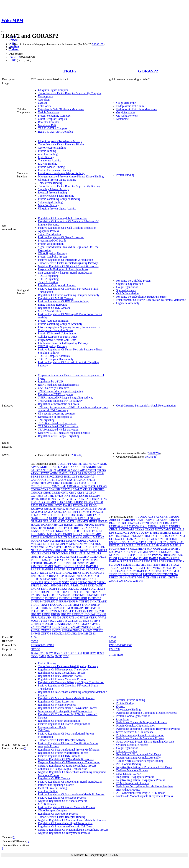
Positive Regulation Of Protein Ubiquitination (64, 724)
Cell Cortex (45, 106)
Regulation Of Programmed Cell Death (139, 754)
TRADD (102, 601)
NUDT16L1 (94, 553)
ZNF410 (65, 627)
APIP (171, 517)
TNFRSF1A (66, 598)
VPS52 (141, 577)
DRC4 (44, 499)
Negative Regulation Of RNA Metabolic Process (66, 759)
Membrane (122, 119)
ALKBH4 (161, 517)
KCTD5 (151, 542)
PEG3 (103, 557)
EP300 (35, 505)
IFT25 (122, 542)
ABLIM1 (77, 464)
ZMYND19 (126, 581)
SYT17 (68, 585)
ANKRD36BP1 (95, 467)
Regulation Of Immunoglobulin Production (63, 218)
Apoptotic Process (48, 231)
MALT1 (63, 537)
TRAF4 (140, 571)
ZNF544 (36, 630)
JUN (85, 528)
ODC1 (122, 555)
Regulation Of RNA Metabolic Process (60, 676)
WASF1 (35, 621)
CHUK (47, 493)
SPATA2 (83, 582)
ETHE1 (146, 536)
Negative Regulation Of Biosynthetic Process (64, 833)
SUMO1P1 (57, 585)
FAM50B (101, 509)
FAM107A (37, 509)
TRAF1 (35, 605)
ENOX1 (126, 536)
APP (177, 517)
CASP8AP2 (74, 480)
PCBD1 (137, 555)
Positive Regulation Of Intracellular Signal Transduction (70, 782)
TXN (83, 611)
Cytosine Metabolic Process (132, 745)
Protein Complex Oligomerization (136, 726)
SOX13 (48, 582)
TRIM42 (57, 608)
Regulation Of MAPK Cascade (56, 298)
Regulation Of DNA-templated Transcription (64, 669)
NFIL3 (64, 550)
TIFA (64, 592)
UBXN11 (101, 614)
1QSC (100, 653)
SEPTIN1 (141, 565)
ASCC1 (92, 470)
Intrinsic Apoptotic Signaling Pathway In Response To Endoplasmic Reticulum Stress (69, 329)
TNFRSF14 (85, 595)
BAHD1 (64, 473)
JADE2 (130, 542)
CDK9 (44, 489)
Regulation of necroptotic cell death (58, 404)
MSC (177, 549)
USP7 (65, 617)
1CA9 (42, 653)
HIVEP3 (103, 521)
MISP (69, 544)
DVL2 (60, 499)
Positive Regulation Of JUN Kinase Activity (63, 301)
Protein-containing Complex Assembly (60, 324)
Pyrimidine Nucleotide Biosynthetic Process (141, 722)
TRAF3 (45, 605)
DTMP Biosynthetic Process (132, 783)
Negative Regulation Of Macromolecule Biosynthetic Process (73, 830)
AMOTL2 (66, 467)
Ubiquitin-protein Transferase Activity (60, 141)
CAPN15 (52, 480)
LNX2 (57, 534)
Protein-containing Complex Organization (140, 735)
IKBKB (68, 525)
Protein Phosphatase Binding (54, 170)
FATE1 (67, 512)
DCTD (159, 529)
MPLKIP (168, 549)
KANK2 (93, 528)
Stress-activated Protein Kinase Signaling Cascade (145, 742)
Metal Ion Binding (48, 205)
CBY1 (175, 523)
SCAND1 (115, 565)
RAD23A (80, 566)
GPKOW (95, 518)
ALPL (56, 467)
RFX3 (101, 569)
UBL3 (122, 577)
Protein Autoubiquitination (53, 321)
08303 (113, 641)
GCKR (53, 518)
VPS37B (132, 577)
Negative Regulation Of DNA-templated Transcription (69, 762)
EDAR (103, 499)
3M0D (58, 656)
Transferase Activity (50, 160)
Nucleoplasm (45, 96)
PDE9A (147, 555)
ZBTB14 (173, 577)
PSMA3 (134, 558)
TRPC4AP (89, 608)
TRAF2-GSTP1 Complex (53, 128)
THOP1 (45, 592)
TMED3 (166, 568)
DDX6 (75, 496)
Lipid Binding (46, 157)
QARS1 (58, 566)
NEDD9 (47, 550)
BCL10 (92, 473)
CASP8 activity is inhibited (54, 388)
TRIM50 (68, 608)
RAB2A (175, 558)
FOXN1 (80, 515)
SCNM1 (96, 576)
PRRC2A (123, 558)
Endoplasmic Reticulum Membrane (137, 109)
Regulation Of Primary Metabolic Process (62, 679)
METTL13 (49, 544)
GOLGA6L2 (129, 539)
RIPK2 (68, 573)
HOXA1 (36, 525)
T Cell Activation (48, 282)
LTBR (86, 534)
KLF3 (92, 531)
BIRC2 (51, 477)
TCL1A (84, 589)
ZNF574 (56, 630)
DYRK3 (155, 533)
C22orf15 (89, 477)
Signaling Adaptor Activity (53, 189)
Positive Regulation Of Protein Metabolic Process (66, 807)
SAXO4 (86, 576)
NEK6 (56, 550)
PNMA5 (157, 555)
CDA (125, 526)
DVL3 (68, 499)
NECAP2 (36, 550)
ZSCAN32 (71, 634)
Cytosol (42, 103)
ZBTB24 (73, 621)
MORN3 (89, 544)
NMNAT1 (154, 552)
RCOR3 (92, 569)
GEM (61, 518)
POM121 (88, 560)
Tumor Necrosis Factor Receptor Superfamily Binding (69, 186)
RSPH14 (64, 576)
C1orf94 (133, 523)
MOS (98, 544)
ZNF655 (88, 630)
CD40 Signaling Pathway (53, 253)
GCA (45, 518)
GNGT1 (182, 536)
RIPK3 (77, 573)
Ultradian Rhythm (127, 751)
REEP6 (146, 561)
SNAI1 (92, 579)
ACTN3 (88, 464)
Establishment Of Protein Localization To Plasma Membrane (151, 300)
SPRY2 (35, 585)
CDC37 (83, 486)
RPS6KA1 (180, 561)
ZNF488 (96, 627)
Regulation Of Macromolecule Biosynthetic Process (68, 708)
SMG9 (72, 579)
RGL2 (155, 561)
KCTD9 (171, 542)
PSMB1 (81, 563)
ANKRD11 (79, 467)
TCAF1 (53, 589)
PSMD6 (144, 558)
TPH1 (113, 571)
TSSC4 (67, 611)
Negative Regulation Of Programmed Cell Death (144, 767)
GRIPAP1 (36, 521)
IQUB (51, 528)
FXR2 (97, 515)
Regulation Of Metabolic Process (57, 705)
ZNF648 (77, 630)
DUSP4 (145, 533)
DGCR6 (84, 496)
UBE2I (46, 614)
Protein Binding (47, 151)
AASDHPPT (64, 464)
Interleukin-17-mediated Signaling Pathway (63, 343)
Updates (14, 49)
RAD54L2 (92, 566)
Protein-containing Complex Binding (59, 199)
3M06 (42, 656)
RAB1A (154, 558)
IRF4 (58, 528)
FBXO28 (84, 512)
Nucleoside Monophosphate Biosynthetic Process (145, 796)
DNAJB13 (178, 529)
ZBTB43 (95, 621)
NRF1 (74, 553)
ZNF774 (46, 634)
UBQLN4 (89, 614)
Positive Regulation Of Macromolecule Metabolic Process (71, 794)
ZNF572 (46, 630)
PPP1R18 (36, 563)
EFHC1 (61, 502)
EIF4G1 (79, 502)
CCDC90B (115, 526)
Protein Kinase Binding (51, 167)
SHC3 (55, 579)
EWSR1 (68, 505)
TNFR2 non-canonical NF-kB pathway (60, 401)
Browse (13, 40)
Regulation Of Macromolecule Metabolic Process (66, 698)
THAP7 (35, 592)
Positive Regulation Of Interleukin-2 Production (65, 260)
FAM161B (88, 509)
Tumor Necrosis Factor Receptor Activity (62, 740)
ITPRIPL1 (76, 528)
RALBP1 (36, 569)
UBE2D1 (99, 611)
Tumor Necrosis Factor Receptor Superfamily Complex (70, 93)
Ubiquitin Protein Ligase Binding (57, 180)
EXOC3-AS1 (81, 505)
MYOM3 (114, 552)
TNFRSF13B (70, 595)
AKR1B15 (46, 467)
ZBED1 (163, 577)
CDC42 (92, 486)
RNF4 (45, 576)
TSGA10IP (37, 611)
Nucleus (43, 718)
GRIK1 (141, 539)
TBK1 (44, 589)
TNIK (93, 601)
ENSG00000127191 (42, 645)
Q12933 (35, 649)
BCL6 (100, 473)
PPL (97, 560)
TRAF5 (67, 605)
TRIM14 (96, 605)
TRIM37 (47, 608)
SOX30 (57, 582)
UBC (90, 611)
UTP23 (84, 617)
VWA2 (102, 617)
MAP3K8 (36, 541)
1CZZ (57, 653)
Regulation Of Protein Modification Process (63, 753)
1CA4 (34, 653)
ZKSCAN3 (73, 624)
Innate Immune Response (53, 305)
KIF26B (74, 531)
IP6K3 (35, 528)
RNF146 (36, 576)
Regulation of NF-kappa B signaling (59, 436)
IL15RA (78, 525)
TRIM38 (174, 571)
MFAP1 (61, 544)
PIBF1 (53, 560)
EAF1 (88, 499)
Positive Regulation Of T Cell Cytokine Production (67, 228)
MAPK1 (164, 545)
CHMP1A (115, 529)
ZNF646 (67, 630)
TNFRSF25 (94, 598)
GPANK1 (84, 518)
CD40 (63, 486)
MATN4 (124, 549)
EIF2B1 (177, 533)
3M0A (50, 656)
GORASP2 (148, 71)
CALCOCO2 (38, 480)
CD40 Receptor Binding (52, 148)
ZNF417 (76, 627)
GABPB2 (163, 536)
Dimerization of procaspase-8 (55, 417)
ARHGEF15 (116, 520)
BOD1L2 (70, 477)
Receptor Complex (49, 122)
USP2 (41, 617)
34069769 (154, 453)
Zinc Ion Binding (48, 154)
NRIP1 (83, 553)
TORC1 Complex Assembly (54, 356)
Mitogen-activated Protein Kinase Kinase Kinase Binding (71, 176)
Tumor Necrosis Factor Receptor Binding (62, 144)
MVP (52, 547)
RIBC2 (44, 573)
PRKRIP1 (60, 563)
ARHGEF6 (63, 470)
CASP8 (62, 480)
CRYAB (150, 529)
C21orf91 (144, 523)
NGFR (84, 550)
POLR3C (77, 560)
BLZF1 (113, 523)
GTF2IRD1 (162, 539)
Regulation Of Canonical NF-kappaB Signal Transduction (71, 682)
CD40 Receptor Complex (53, 119)
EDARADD (38, 502)
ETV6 (59, 505)
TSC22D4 (136, 574)
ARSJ (83, 470)
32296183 (98, 44)
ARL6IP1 (129, 520)
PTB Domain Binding (129, 764)
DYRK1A (78, 499)
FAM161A (75, 509)
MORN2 (158, 549)
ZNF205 (36, 627)
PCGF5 (74, 557)
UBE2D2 (36, 614)
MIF (149, 549)
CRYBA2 (83, 493)
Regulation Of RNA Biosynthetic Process (62, 673)
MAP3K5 (98, 537)
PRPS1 (113, 558)
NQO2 (165, 552)
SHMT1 (165, 565)
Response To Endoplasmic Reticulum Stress (63, 269)
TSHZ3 (58, 611)
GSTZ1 (72, 521)
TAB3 (91, 585)
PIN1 (60, 560)
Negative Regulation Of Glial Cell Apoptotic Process (68, 266)
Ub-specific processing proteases (57, 414)
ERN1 (51, 505)
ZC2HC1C (48, 624)
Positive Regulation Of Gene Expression (61, 237)
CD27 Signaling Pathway (53, 346)
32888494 (76, 455)
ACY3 (151, 517)
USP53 (57, 617)
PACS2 (46, 557)
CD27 (55, 486)
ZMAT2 (84, 624)
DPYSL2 (114, 533)
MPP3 (34, 547)
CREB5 (56, 493)
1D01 (71, 653)
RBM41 (82, 569)
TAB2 (84, 585)
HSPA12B (57, 525)
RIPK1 (60, 573)
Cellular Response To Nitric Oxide (58, 337)
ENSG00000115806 (121, 645)
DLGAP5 (95, 496)
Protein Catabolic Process (53, 257)
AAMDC (142, 517)
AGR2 (104, 464)
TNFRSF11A (38, 595)
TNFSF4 (73, 601)
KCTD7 (161, 542)
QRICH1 (69, 566)
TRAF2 (70, 71)
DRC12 (125, 533)
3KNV (35, 656)
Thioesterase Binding (50, 183)
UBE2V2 (78, 614)
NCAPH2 (91, 547)
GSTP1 (62, 521)
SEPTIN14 (154, 565)
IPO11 (43, 528)
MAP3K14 (86, 537)
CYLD (59, 496)
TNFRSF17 (99, 595)
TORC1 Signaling (48, 276)
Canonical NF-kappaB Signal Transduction (63, 769)
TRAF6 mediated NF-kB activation (58, 426)
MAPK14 (175, 545)
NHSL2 (93, 550)
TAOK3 (35, 589)
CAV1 (49, 483)
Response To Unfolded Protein (134, 281)
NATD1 (80, 547)
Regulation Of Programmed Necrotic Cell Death (66, 826)
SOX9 (74, 582)
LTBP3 (139, 545)
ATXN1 (35, 473)
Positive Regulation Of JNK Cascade (59, 756)
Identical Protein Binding (52, 192)
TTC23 (76, 611)
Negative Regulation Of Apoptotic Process (141, 780)
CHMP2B (37, 493)
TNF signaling (46, 420)
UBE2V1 (66, 614)
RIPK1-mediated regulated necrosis (58, 385)
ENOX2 (136, 536)
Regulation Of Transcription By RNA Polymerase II (68, 714)
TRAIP (86, 605)
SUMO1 (45, 585)
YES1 (44, 621)
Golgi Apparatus (126, 112)
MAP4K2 (48, 541)
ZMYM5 (95, 624)
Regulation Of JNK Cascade (54, 308)
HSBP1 (113, 542)
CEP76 (164, 526)
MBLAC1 (37, 544)
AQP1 (53, 470)
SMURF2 (82, 579)
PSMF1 (49, 566)
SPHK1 (101, 582)
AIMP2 (35, 467)
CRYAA (139, 529)
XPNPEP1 (152, 577)
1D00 (64, 653)
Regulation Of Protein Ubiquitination (59, 721)
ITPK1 (65, 528)
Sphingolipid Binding (50, 202)
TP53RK (176, 568)
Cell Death (44, 730)
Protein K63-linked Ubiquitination (58, 333)
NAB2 (71, 547)
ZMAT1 (114, 581)
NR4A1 (66, 553)
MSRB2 (43, 547)
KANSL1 (36, 531)
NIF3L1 (103, 550)
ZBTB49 (36, 624)
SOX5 (66, 582)
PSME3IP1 (37, 566)
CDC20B (72, 486)
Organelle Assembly (128, 303)
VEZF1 (93, 617)
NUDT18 (36, 557)
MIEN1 (142, 549)
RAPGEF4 (60, 569)
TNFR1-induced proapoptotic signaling (60, 391)
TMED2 (156, 568)
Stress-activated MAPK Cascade (135, 732)
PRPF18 (71, 563)
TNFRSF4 (37, 601)
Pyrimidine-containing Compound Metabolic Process (147, 713)
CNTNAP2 (128, 529)
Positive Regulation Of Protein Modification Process (68, 743)
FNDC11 (58, 515)
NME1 (144, 552)
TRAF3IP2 (56, 605)
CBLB (167, 523)
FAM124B (63, 509)
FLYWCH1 (45, 515)
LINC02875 (38, 534)
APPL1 (44, 470)
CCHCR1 (36, 486)
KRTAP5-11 (116, 545)
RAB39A (114, 561)
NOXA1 (46, 553)
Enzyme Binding (48, 164)
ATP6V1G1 (152, 520)
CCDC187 (67, 483)
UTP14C (74, 617)
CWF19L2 (37, 496)
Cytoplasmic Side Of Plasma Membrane (61, 109)
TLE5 (80, 592)
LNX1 (49, 534)
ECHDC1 (166, 533)
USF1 (34, 617)
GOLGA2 (115, 539)
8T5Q (66, 656)
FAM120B (50, 509)
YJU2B (52, 621)
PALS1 (55, 557)
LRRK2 (77, 534)
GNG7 (173, 536)
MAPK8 (114, 549)
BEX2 (34, 477)
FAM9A (48, 512)
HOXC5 (174, 539)
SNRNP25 (37, 582)
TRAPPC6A (161, 571)
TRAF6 (77, 605)
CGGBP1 (174, 526)
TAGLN (114, 568)
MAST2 (93, 541)
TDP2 (92, 589)
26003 (113, 637)
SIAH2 (63, 579)
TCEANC (73, 589)
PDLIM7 (84, 557)
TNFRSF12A (54, 595)
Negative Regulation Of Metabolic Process (62, 801)
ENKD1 (99, 502)
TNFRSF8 (49, 601)
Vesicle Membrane (49, 112)
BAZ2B (82, 473)
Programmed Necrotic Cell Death (57, 340)
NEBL (101, 547)
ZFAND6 (60, 624)
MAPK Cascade (47, 804)
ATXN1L (165, 520)
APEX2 (35, 470)
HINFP (93, 521)
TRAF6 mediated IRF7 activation (57, 423)
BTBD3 (123, 523)
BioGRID (14, 57)
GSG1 (54, 521)
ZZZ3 (92, 634)
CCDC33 (92, 483)
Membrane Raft (47, 125)
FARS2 (58, 512)
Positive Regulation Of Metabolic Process (62, 798)
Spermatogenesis (126, 290)
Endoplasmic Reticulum (130, 106)
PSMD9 (91, 563)
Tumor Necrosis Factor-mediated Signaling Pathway (68, 263)
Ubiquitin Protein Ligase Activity (57, 209)
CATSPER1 (88, 480)
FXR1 (89, 515)
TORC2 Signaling (48, 279)
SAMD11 (75, 576)
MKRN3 (78, 544)
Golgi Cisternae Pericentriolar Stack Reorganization (146, 406)
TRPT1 (100, 608)
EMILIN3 (115, 536)
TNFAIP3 (96, 592)
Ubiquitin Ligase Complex (53, 90)
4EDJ (120, 655)
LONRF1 (67, 534)
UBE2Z (114, 577)
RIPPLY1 (87, 573)
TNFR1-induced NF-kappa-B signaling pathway (66, 398)
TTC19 (164, 574)
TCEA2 (62, 589)
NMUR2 (36, 553)
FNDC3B (69, 515)
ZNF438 (86, 627)
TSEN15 (148, 574)
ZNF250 (46, 627)
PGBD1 (35, 560)
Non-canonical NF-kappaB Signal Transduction (65, 273)
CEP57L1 (66, 489)
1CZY (49, 653)
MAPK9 (71, 541)
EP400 (43, 505)
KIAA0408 (49, 531)
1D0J (86, 653)
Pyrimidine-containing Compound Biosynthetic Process (148, 729)
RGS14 (35, 573)
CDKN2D (154, 526)
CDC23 (133, 526)
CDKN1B (54, 489)
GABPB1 (36, 518)
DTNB (52, 499)
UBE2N (56, 614)
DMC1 (167, 529)
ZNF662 (98, 630)
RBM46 (137, 561)
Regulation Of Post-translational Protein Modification (69, 750)
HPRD (12, 60)
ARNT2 (75, 470)
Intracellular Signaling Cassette (56, 785)
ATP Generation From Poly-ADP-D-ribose (141, 793)
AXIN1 (54, 473)
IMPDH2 (89, 525)
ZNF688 (36, 634)
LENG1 (100, 531)
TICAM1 (55, 592)
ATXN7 (45, 473)
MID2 (133, 549)
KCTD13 (141, 542)
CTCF (92, 493)
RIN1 (52, 573)
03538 (34, 641)
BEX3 (42, 477)
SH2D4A (45, 579)
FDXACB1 (97, 512)
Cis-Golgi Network (127, 116)
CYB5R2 (49, 496)
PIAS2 (44, 560)
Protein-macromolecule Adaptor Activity (61, 173)
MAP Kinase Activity (129, 774)
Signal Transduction (49, 234)
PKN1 (67, 560)
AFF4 (96, 464)
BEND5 (176, 520)
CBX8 (57, 483)
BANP (73, 473)
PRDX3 (167, 555)
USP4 (49, 617)
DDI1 (67, 496)
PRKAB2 (48, 563)
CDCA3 (102, 486)
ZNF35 (56, 627)
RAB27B (164, 558)
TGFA (139, 568)
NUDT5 (174, 552)
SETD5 (35, 579)
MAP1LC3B (152, 545)
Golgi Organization (127, 287)
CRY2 (73, 493)
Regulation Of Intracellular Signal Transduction (65, 823)
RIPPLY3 (99, 573)
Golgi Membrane (126, 103)
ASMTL (141, 520)
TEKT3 (101, 589)
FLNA (35, 515)
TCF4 (123, 568)
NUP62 (113, 555)
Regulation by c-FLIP (50, 381)
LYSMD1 (96, 534)
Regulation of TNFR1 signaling (56, 394)
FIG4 (154, 536)
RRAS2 (53, 576)
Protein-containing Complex (54, 116)
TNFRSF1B (80, 598)
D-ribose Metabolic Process (132, 770)
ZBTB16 (62, 621)
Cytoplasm (44, 100)
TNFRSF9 (62, 601)
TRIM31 (36, 608)
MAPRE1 (82, 541)
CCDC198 (80, 483)
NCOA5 (125, 552)
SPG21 (92, 582)
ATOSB (101, 470)
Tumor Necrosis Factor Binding (56, 196)
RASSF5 (72, 569)
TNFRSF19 (51, 598)
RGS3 (162, 561)
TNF (87, 592)
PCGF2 (65, 557)
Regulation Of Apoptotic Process (57, 285)
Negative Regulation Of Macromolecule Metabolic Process (72, 820)
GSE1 (46, 521)
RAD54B (126, 561)
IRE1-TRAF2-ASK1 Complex (55, 132)
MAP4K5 (60, 541)
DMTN (35, 499)
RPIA (170, 561)
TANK (99, 585)
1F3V (93, 653)
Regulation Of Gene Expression (56, 702)
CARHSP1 (156, 523)
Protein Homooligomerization (133, 716)
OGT (130, 555)
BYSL (79, 477)
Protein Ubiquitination (51, 244)
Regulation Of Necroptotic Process (58, 814)
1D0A (79, 653)
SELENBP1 (128, 565)
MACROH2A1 (48, 537)
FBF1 (75, 512)
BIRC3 (59, 477)
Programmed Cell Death (52, 241)
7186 (34, 637)
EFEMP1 (51, 502)
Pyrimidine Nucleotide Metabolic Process (140, 738)
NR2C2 (56, 553)
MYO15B (61, 547)
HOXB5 (46, 525)
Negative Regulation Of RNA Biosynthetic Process (67, 766)
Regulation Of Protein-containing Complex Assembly (69, 295)
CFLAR (88, 489)
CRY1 (65, 493)
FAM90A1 (37, 512)
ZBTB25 (84, 621)
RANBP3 (48, 569)
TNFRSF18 (38, 598)
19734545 (151, 457)
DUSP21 (135, 533)
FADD (93, 505)
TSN (156, 574)
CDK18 (35, 489)
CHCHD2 (99, 489)
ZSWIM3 (83, 634)
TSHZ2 (48, 611)
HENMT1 (82, 521)
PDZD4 (94, 557)
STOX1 (175, 565)
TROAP (78, 608)
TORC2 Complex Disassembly (56, 359)
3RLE (113, 655)
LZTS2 (35, 537)
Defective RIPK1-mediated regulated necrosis (64, 433)
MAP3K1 (73, 537)
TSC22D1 (124, 574)
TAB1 (76, 585)
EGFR (70, 502)
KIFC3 (84, 531)
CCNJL (47, 486)
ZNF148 (138, 581)
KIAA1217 (62, 531)
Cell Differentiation (127, 293)
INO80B (100, 525)
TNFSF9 (84, 601)
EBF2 (95, 499)
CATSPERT (38, 483)
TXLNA (173, 574)
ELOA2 (89, 502)
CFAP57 (78, 489)
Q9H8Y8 (114, 649)
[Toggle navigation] (3, 32)
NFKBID (74, 550)
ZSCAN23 (58, 634)
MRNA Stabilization (50, 311)
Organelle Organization (130, 284)
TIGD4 (72, 592)
